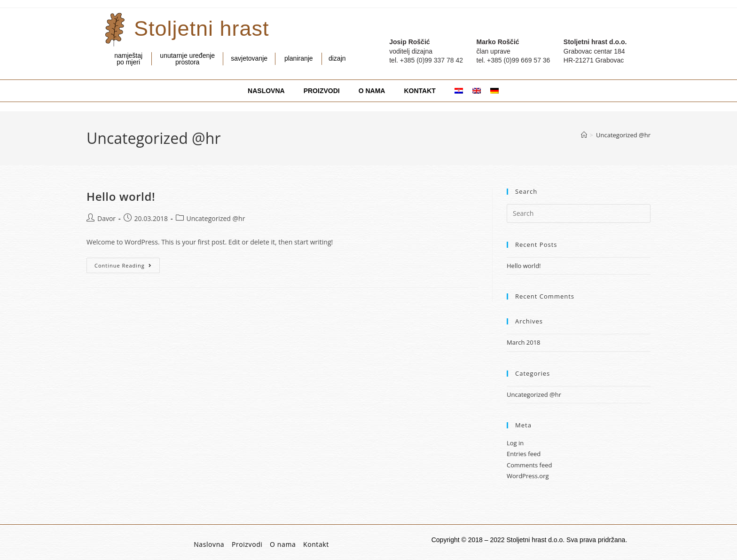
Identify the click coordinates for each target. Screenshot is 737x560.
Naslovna (209, 544)
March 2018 (524, 342)
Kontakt (316, 544)
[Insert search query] (579, 213)
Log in (515, 443)
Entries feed (524, 454)
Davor (106, 218)
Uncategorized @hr (623, 135)
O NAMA (372, 91)
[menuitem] (454, 91)
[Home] (584, 135)
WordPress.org (528, 476)
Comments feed (529, 465)
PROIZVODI (322, 91)
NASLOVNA (266, 91)
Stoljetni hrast (202, 28)
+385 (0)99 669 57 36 (518, 60)
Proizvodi (247, 544)
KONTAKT (419, 91)
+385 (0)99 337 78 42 (431, 60)
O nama (283, 544)
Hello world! (121, 196)
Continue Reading (127, 263)
